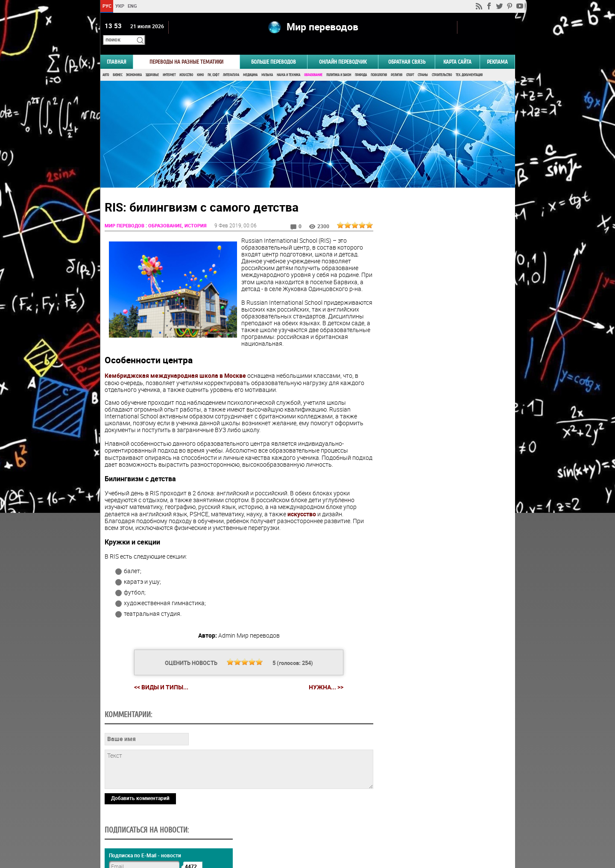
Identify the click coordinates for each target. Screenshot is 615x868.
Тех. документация (469, 63)
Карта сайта (457, 50)
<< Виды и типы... (158, 682)
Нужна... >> (323, 682)
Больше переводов (274, 50)
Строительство (442, 63)
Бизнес (117, 63)
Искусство (186, 63)
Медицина (250, 63)
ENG (132, 6)
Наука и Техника (288, 63)
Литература (231, 63)
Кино (200, 63)
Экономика (134, 63)
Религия (397, 63)
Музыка (267, 63)
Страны (423, 63)
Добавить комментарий (140, 793)
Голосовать (442, 508)
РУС (107, 6)
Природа (361, 63)
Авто (106, 63)
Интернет (169, 63)
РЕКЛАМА (497, 50)
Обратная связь (407, 50)
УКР (119, 6)
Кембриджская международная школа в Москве (175, 371)
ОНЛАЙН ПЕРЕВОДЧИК (343, 50)
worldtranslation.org (430, 824)
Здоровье (152, 63)
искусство (302, 509)
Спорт (410, 63)
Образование (313, 63)
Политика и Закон (339, 63)
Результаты (442, 521)
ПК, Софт (213, 63)
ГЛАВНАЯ (117, 50)
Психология (379, 63)
